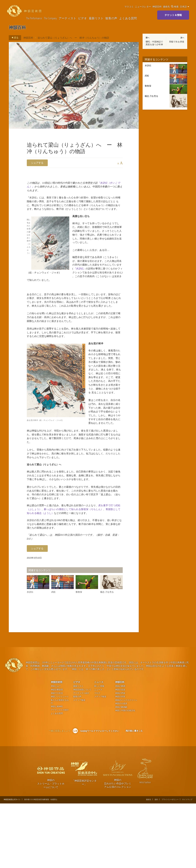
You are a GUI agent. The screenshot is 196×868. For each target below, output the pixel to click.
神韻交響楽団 (57, 754)
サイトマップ (187, 864)
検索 (175, 6)
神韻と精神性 (57, 771)
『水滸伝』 (105, 289)
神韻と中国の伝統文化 (125, 775)
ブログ (97, 758)
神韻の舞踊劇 (121, 771)
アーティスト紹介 (81, 758)
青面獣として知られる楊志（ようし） (72, 569)
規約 (156, 864)
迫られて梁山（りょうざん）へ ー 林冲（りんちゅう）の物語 (73, 38)
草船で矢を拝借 (177, 42)
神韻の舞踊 (120, 751)
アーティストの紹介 (60, 774)
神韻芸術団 (57, 746)
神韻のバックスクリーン (126, 764)
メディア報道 (79, 764)
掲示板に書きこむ (134, 795)
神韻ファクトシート (60, 761)
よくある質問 (128, 18)
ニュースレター (143, 6)
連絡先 (166, 6)
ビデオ (82, 18)
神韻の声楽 (120, 758)
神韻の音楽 (120, 754)
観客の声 (111, 18)
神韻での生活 (57, 758)
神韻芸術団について (82, 754)
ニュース (99, 746)
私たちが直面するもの (60, 766)
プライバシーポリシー (170, 864)
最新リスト (96, 18)
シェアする (37, 163)
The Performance (34, 18)
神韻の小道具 (121, 768)
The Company (50, 18)
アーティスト (67, 18)
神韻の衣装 (120, 761)
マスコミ (129, 6)
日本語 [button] (184, 6)
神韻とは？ (56, 751)
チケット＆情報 (173, 15)
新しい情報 (99, 751)
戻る (14, 38)
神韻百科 (157, 6)
